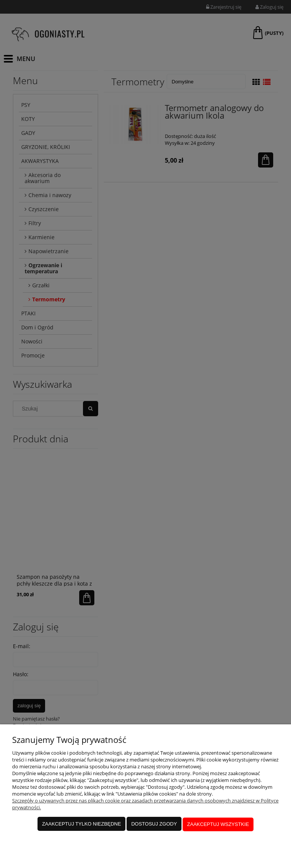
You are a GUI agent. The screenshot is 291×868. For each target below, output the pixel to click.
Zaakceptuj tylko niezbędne (82, 825)
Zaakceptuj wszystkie (218, 825)
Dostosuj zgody (154, 825)
